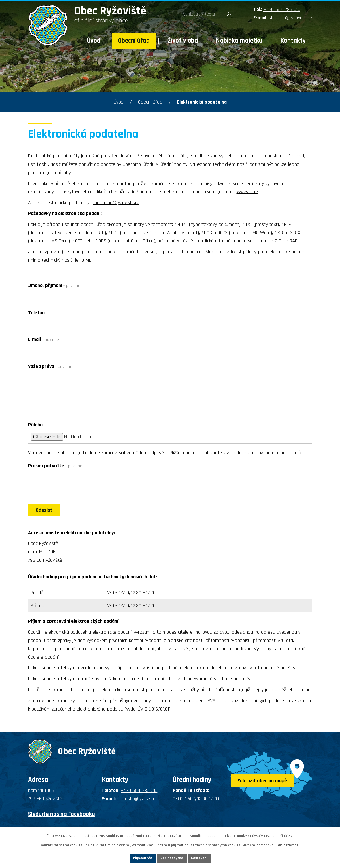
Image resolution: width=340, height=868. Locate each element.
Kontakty (293, 41)
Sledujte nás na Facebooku (61, 819)
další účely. (284, 834)
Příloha (35, 425)
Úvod (94, 41)
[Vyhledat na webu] (209, 14)
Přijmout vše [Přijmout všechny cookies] (132, 857)
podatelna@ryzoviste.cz (115, 203)
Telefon (36, 313)
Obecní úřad (134, 41)
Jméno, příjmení (54, 285)
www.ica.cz (247, 192)
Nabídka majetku (239, 41)
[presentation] (72, 485)
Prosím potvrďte (55, 466)
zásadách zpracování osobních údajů (264, 453)
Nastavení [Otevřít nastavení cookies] (210, 857)
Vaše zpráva (50, 366)
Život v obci (183, 41)
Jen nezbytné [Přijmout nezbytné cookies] (172, 857)
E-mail (43, 339)
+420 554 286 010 (282, 9)
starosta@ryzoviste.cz (290, 18)
